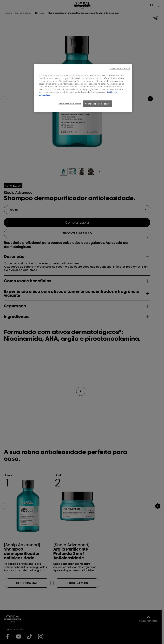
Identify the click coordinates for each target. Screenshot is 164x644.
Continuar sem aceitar (120, 68)
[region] (83, 88)
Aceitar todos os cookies (98, 104)
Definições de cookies (70, 104)
